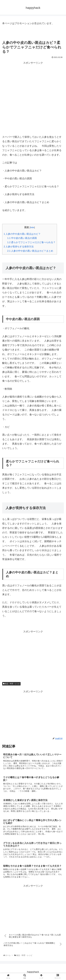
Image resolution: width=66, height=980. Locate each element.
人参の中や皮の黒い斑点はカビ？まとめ (30, 251)
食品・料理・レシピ (11, 684)
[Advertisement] (33, 98)
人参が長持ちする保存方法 (19, 247)
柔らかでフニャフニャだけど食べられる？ (31, 242)
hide (32, 227)
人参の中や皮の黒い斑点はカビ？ (22, 234)
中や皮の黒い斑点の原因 (22, 238)
